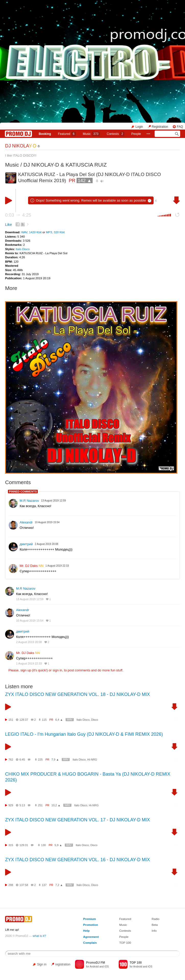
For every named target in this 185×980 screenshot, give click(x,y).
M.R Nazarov (29, 501)
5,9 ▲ (58, 845)
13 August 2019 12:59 (30, 599)
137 (44, 885)
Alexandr (26, 522)
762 (11, 760)
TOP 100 (125, 943)
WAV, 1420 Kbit (32, 232)
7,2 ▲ (59, 885)
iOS (107, 967)
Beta (155, 925)
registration (63, 964)
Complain (90, 943)
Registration (160, 127)
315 (11, 845)
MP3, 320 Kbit (55, 232)
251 (40, 805)
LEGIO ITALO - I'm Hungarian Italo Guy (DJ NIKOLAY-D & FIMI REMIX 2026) (84, 734)
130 (43, 845)
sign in (57, 670)
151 (11, 720)
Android (94, 967)
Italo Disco (23, 249)
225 (40, 760)
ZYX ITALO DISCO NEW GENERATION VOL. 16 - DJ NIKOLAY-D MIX (77, 860)
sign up (26, 670)
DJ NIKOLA (21, 146)
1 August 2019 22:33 (29, 663)
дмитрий (26, 544)
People (136, 134)
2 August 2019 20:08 (29, 642)
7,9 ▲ (55, 760)
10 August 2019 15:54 (30, 621)
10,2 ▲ (56, 805)
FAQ (180, 127)
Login (139, 127)
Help (86, 931)
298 (11, 885)
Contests (125, 931)
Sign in (42, 964)
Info (154, 931)
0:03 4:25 (18, 215)
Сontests (115, 134)
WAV (70, 720)
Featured (67, 134)
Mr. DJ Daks (32, 566)
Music (91, 134)
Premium (90, 919)
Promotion (91, 925)
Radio (156, 919)
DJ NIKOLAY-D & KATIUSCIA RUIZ (65, 165)
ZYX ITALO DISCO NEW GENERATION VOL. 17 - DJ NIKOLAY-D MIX (77, 820)
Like (9, 225)
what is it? (39, 936)
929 (11, 805)
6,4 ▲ (59, 720)
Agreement (91, 937)
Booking (45, 134)
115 (44, 720)
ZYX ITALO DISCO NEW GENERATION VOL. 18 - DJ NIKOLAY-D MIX (77, 694)
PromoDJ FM (95, 963)
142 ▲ (85, 180)
